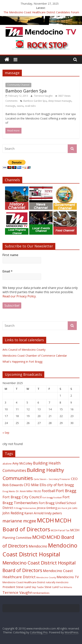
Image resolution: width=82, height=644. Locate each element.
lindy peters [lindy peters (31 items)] (53, 513)
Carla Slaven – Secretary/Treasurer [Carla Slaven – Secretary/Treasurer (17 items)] (52, 479)
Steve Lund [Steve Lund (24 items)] (52, 587)
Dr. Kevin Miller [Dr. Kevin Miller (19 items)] (24, 491)
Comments (11, 101)
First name (10, 255)
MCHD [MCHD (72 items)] (39, 537)
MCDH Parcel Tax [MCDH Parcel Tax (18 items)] (60, 530)
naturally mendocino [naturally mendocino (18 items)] (57, 582)
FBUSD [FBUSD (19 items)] (37, 491)
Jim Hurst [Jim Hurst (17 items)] (62, 508)
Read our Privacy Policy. (19, 296)
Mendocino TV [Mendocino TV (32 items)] (68, 577)
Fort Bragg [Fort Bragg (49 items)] (66, 491)
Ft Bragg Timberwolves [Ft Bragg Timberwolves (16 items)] (25, 508)
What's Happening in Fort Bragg (22, 362)
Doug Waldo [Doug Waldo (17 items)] (9, 491)
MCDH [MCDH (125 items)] (45, 520)
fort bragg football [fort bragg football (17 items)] (52, 497)
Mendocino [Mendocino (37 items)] (38, 546)
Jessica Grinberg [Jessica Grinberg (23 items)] (47, 508)
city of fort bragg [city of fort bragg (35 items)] (60, 485)
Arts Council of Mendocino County (24, 350)
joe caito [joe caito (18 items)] (73, 508)
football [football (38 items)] (49, 491)
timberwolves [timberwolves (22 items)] (41, 593)
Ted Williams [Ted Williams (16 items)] (66, 587)
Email (8, 271)
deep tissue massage (60, 101)
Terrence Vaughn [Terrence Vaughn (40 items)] (18, 592)
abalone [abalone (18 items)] (7, 464)
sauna (20, 106)
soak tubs (30, 106)
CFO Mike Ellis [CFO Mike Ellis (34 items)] (35, 485)
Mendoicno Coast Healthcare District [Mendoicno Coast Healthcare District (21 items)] (24, 582)
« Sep (6, 433)
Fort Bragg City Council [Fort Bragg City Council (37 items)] (22, 497)
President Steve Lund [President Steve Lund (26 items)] (17, 587)
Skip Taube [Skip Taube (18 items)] (38, 587)
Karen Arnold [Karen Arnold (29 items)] (34, 513)
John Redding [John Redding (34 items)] (13, 513)
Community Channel (18, 85)
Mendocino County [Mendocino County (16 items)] (46, 577)
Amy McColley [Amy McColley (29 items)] (22, 463)
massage (10, 106)
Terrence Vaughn (44, 96)
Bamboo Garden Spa (26, 91)
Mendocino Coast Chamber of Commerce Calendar (35, 356)
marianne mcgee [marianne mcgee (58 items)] (19, 521)
